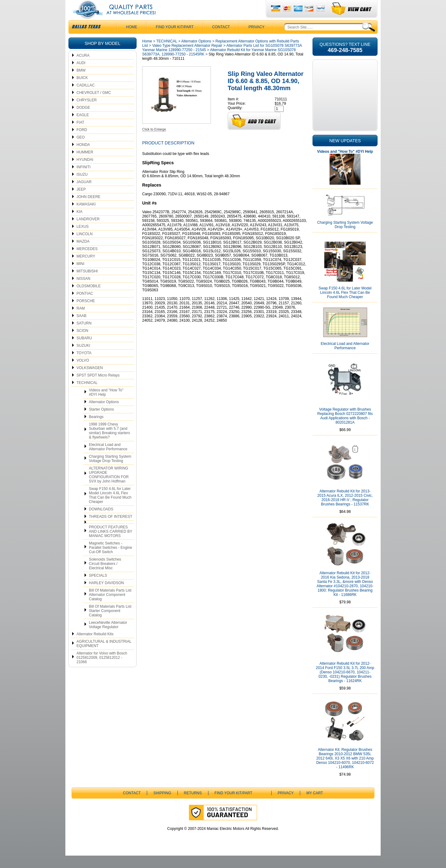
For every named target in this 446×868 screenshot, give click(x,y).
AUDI (81, 75)
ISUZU (82, 187)
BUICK (82, 90)
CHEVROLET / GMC (94, 105)
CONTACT (221, 39)
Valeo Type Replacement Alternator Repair (187, 58)
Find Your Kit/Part (175, 39)
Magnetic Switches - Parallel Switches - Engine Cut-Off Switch (110, 560)
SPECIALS (98, 588)
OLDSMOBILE (89, 298)
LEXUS (83, 239)
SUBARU (84, 350)
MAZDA (83, 254)
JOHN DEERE (88, 209)
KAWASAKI (86, 217)
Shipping (162, 805)
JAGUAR (84, 194)
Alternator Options (104, 414)
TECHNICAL (87, 395)
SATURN (84, 336)
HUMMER (85, 165)
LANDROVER (88, 231)
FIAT (80, 135)
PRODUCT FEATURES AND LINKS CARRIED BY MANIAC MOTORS (111, 544)
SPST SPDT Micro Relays (98, 388)
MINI (80, 276)
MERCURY (86, 269)
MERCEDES (87, 261)
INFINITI (83, 179)
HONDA (83, 157)
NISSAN (83, 291)
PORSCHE (86, 313)
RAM (81, 321)
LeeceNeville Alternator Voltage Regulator (108, 637)
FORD (82, 142)
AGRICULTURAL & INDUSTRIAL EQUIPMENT (104, 656)
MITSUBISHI (87, 284)
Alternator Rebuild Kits (95, 646)
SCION (82, 343)
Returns (193, 805)
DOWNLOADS (101, 522)
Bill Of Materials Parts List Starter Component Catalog (110, 623)
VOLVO (83, 373)
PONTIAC (85, 306)
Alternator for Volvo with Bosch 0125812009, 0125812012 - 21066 (102, 670)
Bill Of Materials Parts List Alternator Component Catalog (110, 607)
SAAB (81, 328)
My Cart (315, 805)
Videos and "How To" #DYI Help (106, 405)
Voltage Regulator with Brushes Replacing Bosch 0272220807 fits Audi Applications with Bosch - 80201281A (345, 428)
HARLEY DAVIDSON (106, 595)
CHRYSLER (87, 112)
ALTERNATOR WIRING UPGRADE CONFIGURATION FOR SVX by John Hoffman (109, 487)
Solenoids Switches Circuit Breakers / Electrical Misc (105, 576)
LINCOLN (85, 246)
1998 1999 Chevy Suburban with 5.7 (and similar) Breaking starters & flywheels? (109, 443)
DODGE (83, 120)
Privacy (256, 39)
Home (147, 54)
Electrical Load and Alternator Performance (108, 459)
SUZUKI (83, 358)
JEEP (81, 202)
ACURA (83, 68)
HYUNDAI (85, 172)
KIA (79, 224)
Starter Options (101, 422)
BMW (81, 83)
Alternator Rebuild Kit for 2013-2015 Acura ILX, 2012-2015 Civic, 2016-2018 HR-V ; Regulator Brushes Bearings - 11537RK (345, 510)
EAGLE (83, 127)
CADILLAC (86, 98)
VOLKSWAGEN (90, 380)
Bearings (96, 429)
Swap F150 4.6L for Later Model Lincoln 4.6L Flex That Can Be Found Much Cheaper (110, 508)
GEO (81, 150)
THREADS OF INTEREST (111, 529)
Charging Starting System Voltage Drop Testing (110, 471)
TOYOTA (84, 365)
